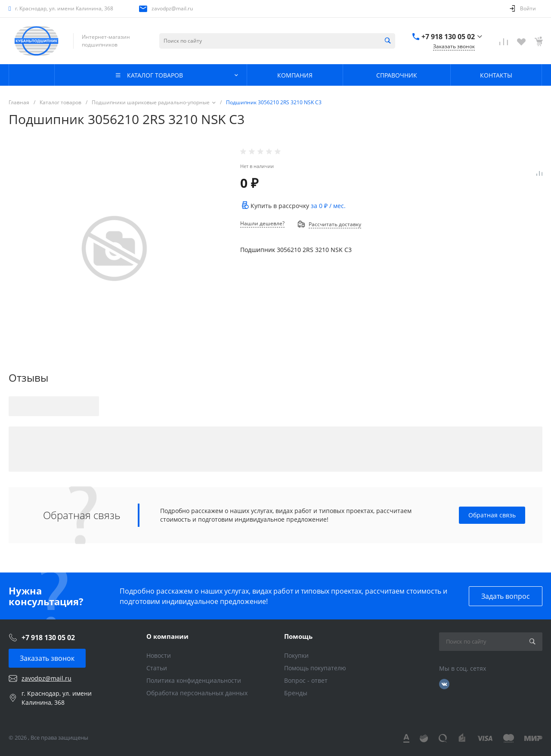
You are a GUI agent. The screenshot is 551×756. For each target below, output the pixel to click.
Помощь (298, 636)
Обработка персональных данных (197, 693)
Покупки (296, 655)
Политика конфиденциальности (194, 680)
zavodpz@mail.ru (172, 8)
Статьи (157, 668)
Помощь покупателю (315, 668)
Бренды (296, 693)
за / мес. (328, 206)
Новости (159, 655)
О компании (167, 636)
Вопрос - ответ (306, 680)
